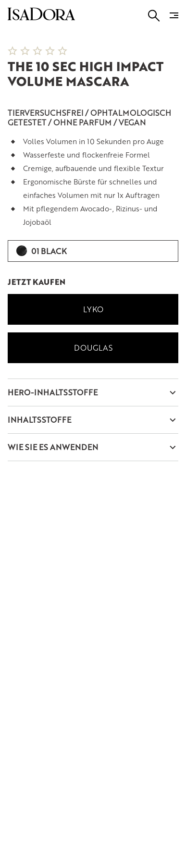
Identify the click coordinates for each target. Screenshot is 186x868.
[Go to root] (41, 17)
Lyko (93, 309)
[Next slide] (167, 31)
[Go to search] (154, 16)
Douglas (93, 348)
